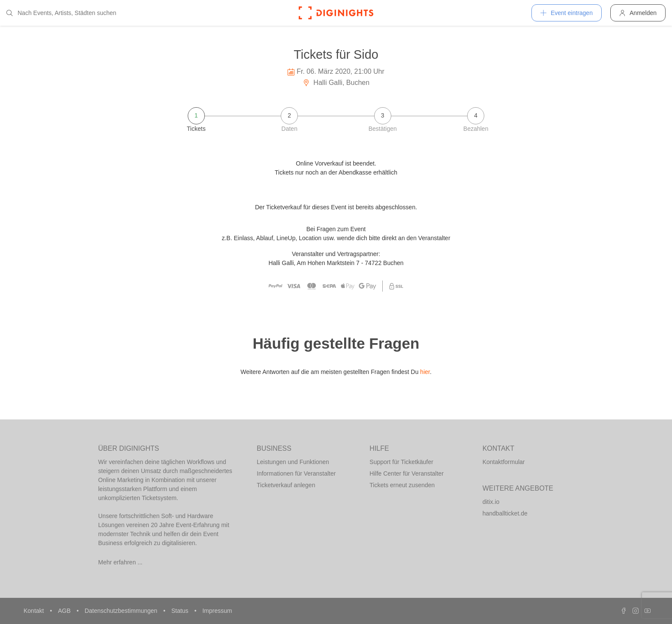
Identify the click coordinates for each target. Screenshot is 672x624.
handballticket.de (505, 513)
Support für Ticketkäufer (401, 462)
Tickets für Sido (336, 54)
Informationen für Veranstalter (296, 473)
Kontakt (34, 611)
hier (425, 372)
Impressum (217, 611)
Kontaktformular (504, 462)
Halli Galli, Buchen (336, 83)
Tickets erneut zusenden (402, 485)
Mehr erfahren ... (120, 562)
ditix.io (491, 502)
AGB (65, 611)
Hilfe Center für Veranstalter (406, 473)
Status (181, 611)
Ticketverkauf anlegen (286, 485)
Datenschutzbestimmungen (122, 611)
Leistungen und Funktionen (293, 462)
